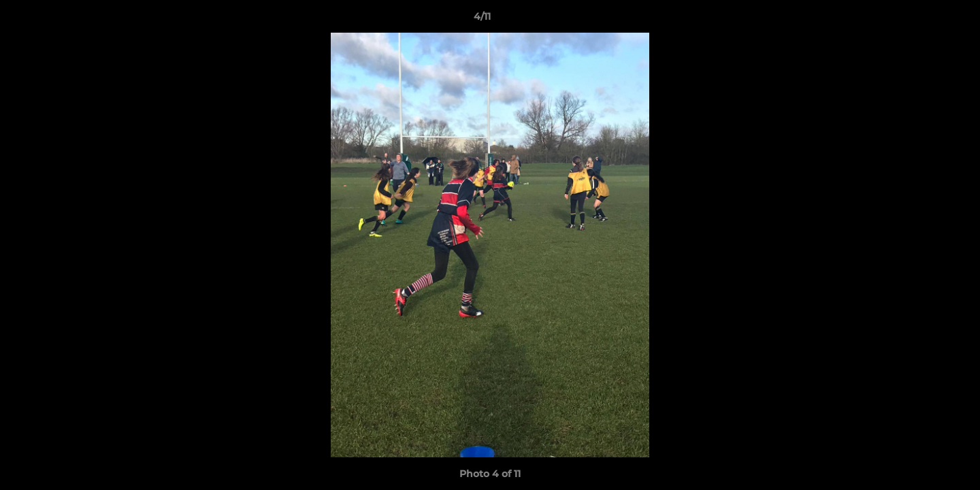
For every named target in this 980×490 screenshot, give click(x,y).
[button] (923, 20)
